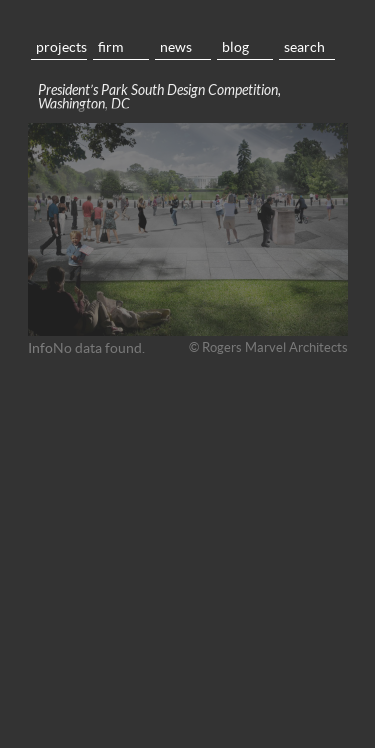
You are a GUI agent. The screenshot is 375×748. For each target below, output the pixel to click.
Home (188, 20)
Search (304, 47)
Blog (235, 47)
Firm (110, 47)
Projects (61, 47)
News (176, 47)
